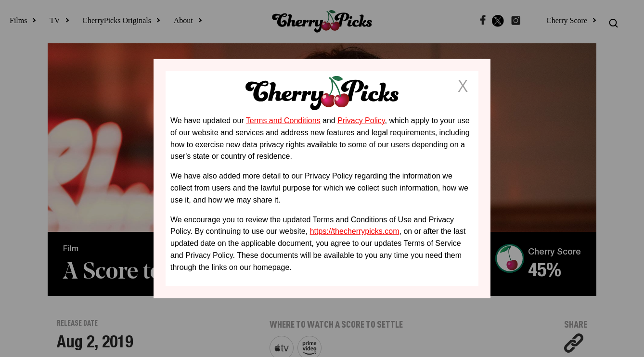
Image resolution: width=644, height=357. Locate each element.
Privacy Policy (361, 121)
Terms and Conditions (283, 121)
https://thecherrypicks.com (355, 231)
